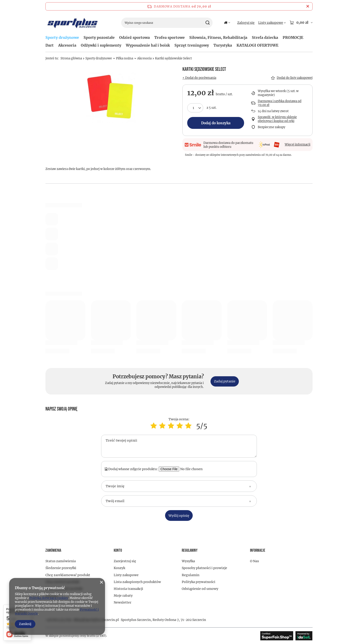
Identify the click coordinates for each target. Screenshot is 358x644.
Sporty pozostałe (99, 37)
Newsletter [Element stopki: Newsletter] (122, 602)
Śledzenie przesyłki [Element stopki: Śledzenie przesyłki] (61, 568)
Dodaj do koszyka (216, 123)
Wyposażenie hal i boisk (148, 45)
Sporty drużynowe (62, 37)
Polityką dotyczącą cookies (49, 598)
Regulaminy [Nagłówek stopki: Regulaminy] (190, 550)
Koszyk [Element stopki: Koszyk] (119, 568)
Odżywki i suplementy (101, 45)
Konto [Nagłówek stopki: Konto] (118, 550)
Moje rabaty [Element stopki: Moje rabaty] (123, 596)
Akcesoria (67, 45)
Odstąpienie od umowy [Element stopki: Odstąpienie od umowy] (200, 589)
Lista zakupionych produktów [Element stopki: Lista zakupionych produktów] (137, 582)
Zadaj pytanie (225, 381)
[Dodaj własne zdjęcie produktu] (194, 469)
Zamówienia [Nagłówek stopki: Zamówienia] (53, 550)
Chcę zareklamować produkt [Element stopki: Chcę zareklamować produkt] (68, 575)
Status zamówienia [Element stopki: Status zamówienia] (61, 561)
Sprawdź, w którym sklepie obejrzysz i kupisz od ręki (277, 119)
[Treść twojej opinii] (179, 446)
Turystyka (223, 45)
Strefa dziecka (265, 37)
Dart (50, 45)
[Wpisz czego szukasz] (167, 23)
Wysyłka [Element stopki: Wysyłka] (188, 561)
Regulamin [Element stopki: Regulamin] (191, 575)
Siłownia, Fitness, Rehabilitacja (218, 37)
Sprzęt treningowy (192, 45)
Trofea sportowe (170, 37)
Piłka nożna (125, 58)
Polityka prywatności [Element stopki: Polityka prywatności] (199, 582)
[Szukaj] (207, 23)
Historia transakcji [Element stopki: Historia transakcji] (128, 589)
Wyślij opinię (179, 516)
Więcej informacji (297, 145)
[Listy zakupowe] (272, 23)
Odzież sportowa (134, 37)
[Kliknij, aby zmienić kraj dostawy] (227, 23)
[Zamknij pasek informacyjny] (308, 6)
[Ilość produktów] (195, 108)
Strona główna (71, 58)
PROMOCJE (293, 37)
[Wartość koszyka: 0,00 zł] (301, 23)
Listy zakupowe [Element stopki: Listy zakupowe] (126, 575)
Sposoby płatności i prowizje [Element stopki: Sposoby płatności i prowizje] (204, 568)
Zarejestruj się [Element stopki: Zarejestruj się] (125, 561)
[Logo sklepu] (73, 23)
